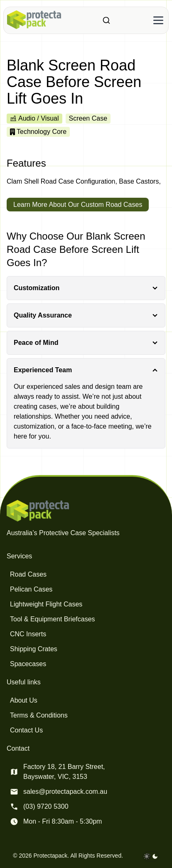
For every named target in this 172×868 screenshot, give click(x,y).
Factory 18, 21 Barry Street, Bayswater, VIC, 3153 (64, 772)
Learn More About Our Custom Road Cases (78, 205)
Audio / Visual (34, 118)
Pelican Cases (31, 589)
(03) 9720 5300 (46, 806)
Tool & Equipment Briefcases (53, 619)
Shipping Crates (34, 649)
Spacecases (28, 664)
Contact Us (26, 730)
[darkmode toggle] (151, 856)
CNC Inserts (28, 634)
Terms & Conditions (39, 715)
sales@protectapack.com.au (65, 792)
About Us (24, 700)
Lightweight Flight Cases (46, 604)
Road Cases (28, 574)
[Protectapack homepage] (86, 511)
